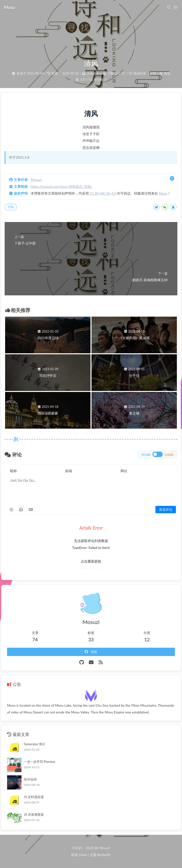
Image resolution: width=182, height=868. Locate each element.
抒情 (11, 207)
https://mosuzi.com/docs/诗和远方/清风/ (62, 186)
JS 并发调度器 (34, 814)
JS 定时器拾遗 (34, 797)
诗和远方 (93, 73)
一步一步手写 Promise (40, 762)
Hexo (83, 855)
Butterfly (104, 855)
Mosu (163, 193)
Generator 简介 (35, 744)
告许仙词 (30, 779)
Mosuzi (36, 180)
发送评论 (166, 509)
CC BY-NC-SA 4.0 (103, 193)
